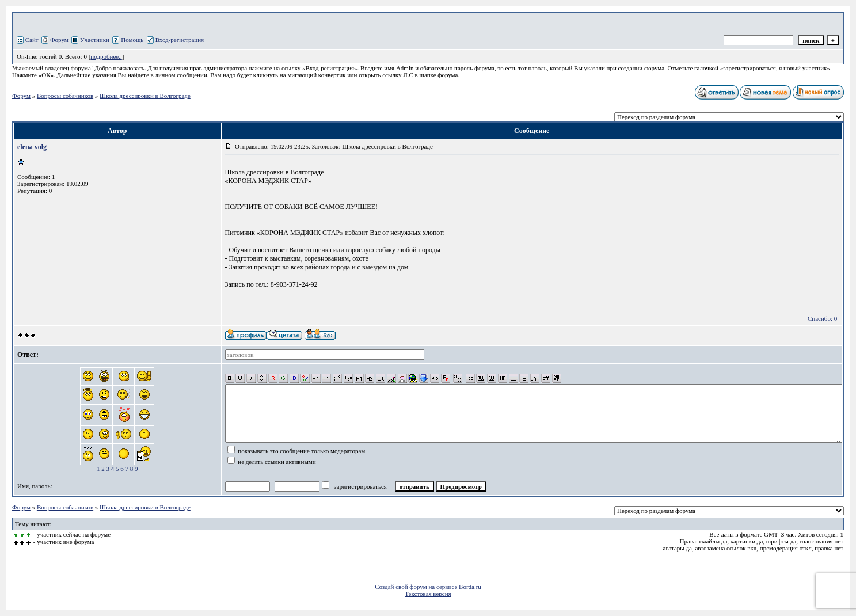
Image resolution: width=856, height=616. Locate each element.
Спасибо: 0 (822, 318)
